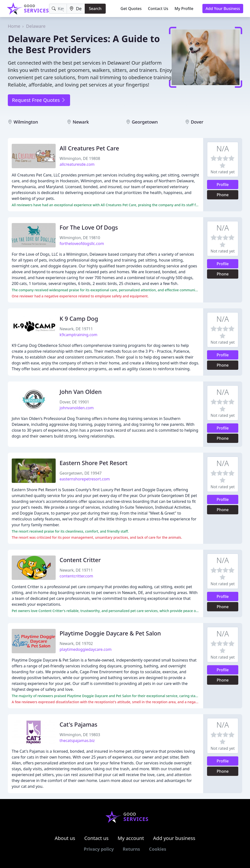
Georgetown (145, 122)
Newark (81, 122)
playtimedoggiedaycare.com (86, 649)
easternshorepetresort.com (85, 479)
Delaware (36, 26)
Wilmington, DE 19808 (80, 158)
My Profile (184, 9)
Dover (197, 122)
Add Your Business (223, 9)
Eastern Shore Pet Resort (94, 463)
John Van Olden (81, 392)
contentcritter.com (76, 576)
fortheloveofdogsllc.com (82, 244)
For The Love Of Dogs (89, 227)
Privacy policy (99, 849)
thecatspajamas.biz (77, 741)
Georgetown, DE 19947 (81, 473)
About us (65, 838)
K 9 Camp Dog (79, 319)
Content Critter (80, 560)
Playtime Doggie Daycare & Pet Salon (110, 633)
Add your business (174, 838)
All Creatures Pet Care (89, 148)
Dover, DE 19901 (74, 402)
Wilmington (26, 122)
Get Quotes (131, 9)
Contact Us (158, 9)
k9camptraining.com (78, 335)
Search (95, 9)
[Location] (76, 9)
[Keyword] (58, 9)
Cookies (157, 849)
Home (14, 26)
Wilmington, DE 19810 (80, 238)
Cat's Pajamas (78, 724)
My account (131, 838)
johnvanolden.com (77, 408)
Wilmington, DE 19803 (80, 735)
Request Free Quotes (39, 100)
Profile (223, 185)
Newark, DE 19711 (76, 329)
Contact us (96, 838)
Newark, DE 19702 (76, 644)
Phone (223, 195)
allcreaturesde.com (77, 164)
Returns (131, 849)
